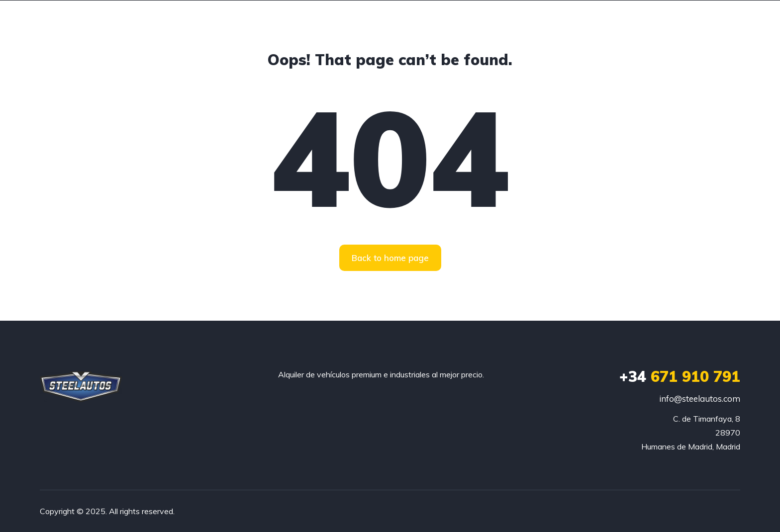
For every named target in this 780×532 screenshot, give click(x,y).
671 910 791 (680, 376)
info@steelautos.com (700, 399)
